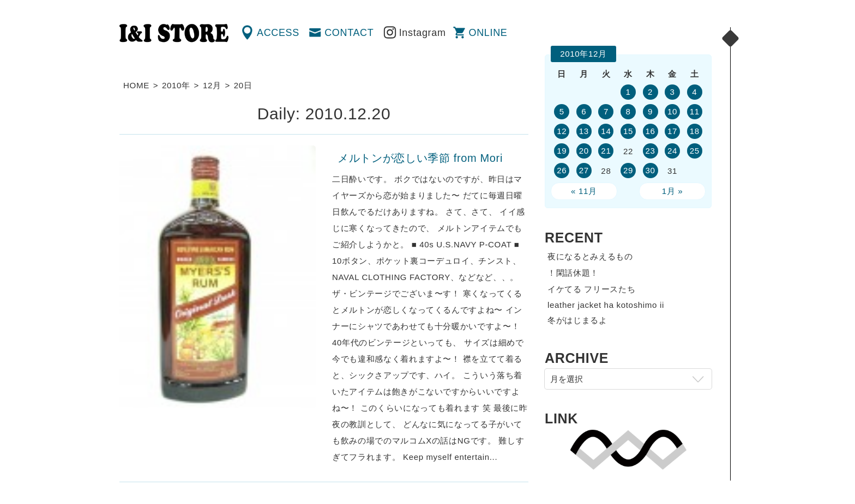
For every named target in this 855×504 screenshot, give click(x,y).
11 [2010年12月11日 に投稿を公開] (695, 111)
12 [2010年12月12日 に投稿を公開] (562, 131)
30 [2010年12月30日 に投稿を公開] (650, 170)
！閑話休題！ (573, 273)
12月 (212, 85)
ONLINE (488, 33)
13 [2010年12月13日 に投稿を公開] (584, 131)
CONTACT (349, 33)
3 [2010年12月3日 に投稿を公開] (673, 92)
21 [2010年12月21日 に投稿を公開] (606, 151)
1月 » (673, 191)
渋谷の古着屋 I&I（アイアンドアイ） (174, 33)
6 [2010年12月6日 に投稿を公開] (584, 111)
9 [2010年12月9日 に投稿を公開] (650, 111)
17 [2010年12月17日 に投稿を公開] (672, 131)
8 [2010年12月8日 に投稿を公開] (628, 111)
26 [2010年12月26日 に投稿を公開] (562, 170)
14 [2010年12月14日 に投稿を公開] (606, 131)
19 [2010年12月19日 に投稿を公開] (562, 151)
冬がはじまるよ (577, 320)
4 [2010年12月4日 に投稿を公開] (694, 92)
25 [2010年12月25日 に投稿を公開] (695, 151)
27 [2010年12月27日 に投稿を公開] (584, 170)
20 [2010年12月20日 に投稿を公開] (584, 151)
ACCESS (278, 33)
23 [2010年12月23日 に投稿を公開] (650, 151)
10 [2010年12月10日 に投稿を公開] (672, 111)
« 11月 (584, 191)
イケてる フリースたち (591, 289)
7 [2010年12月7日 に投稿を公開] (606, 111)
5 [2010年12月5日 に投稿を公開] (562, 111)
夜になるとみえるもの (590, 256)
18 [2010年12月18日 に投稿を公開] (695, 131)
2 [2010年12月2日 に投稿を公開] (650, 92)
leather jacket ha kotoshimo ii (606, 305)
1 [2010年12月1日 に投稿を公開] (628, 92)
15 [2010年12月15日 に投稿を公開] (628, 131)
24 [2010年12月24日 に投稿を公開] (672, 151)
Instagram (423, 33)
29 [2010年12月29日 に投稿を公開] (628, 170)
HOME (136, 85)
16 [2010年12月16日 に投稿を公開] (650, 131)
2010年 (176, 85)
